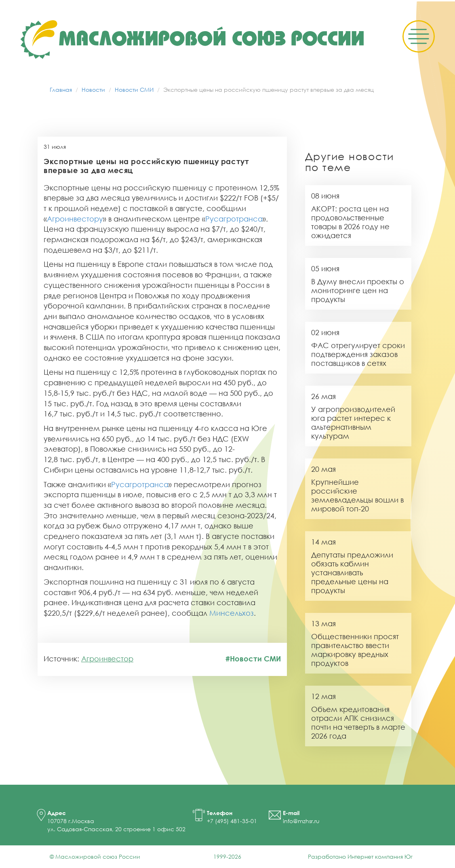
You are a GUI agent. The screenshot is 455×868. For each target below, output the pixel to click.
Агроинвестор (107, 659)
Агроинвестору (75, 219)
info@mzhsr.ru (301, 821)
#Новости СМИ (253, 659)
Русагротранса (234, 219)
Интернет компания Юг (380, 856)
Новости (93, 90)
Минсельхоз (232, 613)
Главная (61, 90)
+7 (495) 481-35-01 (232, 821)
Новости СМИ (134, 90)
